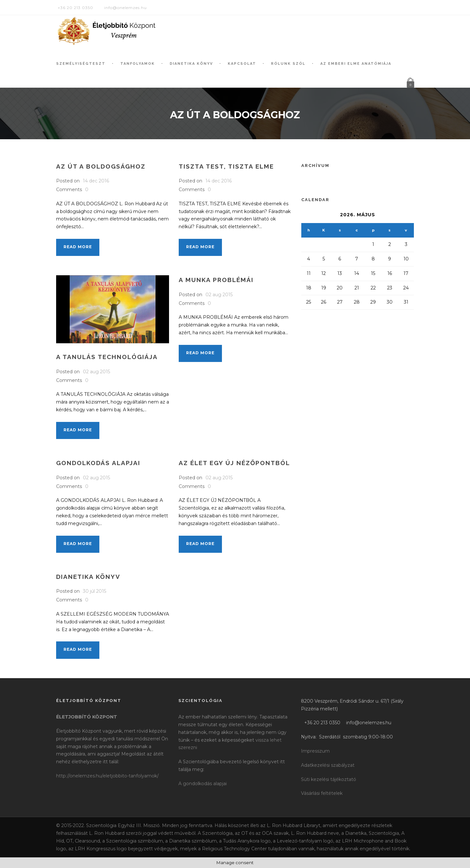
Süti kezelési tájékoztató (329, 779)
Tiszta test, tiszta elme (226, 166)
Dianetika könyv (191, 64)
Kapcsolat (242, 64)
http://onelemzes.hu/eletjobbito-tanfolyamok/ (107, 776)
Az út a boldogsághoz (101, 166)
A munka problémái (216, 280)
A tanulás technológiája (107, 357)
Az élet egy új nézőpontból (234, 463)
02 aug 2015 (96, 372)
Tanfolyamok (138, 64)
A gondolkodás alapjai (203, 784)
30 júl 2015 (95, 591)
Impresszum (315, 751)
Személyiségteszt (81, 64)
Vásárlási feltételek (322, 793)
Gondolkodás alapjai (98, 463)
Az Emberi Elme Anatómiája (356, 64)
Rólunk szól (288, 64)
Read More (78, 247)
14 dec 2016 (96, 181)
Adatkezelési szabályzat (328, 765)
